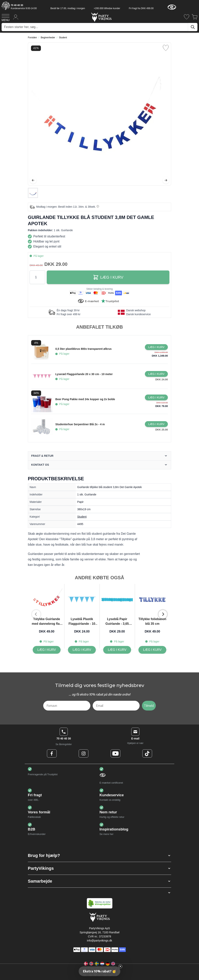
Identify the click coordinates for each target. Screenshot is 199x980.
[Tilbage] (33, 180)
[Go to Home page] (101, 17)
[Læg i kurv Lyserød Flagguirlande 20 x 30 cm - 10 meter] (156, 374)
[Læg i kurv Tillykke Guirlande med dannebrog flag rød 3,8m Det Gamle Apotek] (47, 650)
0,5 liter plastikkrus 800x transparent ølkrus (83, 349)
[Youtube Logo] (115, 753)
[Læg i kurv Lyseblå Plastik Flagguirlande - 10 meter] (82, 650)
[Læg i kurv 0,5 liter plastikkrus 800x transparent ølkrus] (156, 347)
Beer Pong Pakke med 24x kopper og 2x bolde (85, 399)
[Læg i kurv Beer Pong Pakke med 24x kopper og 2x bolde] (156, 397)
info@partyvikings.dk (99, 941)
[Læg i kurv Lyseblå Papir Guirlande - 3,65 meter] (117, 650)
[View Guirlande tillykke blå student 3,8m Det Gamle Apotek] (33, 193)
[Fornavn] (67, 706)
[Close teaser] (120, 966)
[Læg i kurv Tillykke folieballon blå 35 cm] (152, 650)
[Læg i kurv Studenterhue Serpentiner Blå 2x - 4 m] (156, 424)
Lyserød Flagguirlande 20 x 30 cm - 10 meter (84, 374)
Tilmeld (149, 706)
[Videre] (166, 180)
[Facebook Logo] (52, 753)
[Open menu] (6, 17)
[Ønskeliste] (187, 17)
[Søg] (193, 27)
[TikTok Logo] (147, 753)
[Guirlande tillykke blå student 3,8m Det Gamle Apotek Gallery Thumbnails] (33, 193)
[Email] (116, 706)
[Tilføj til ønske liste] (166, 48)
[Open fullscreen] (99, 114)
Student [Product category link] (82, 517)
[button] (99, 855)
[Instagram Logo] (84, 753)
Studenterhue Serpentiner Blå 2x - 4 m (80, 424)
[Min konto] (16, 17)
